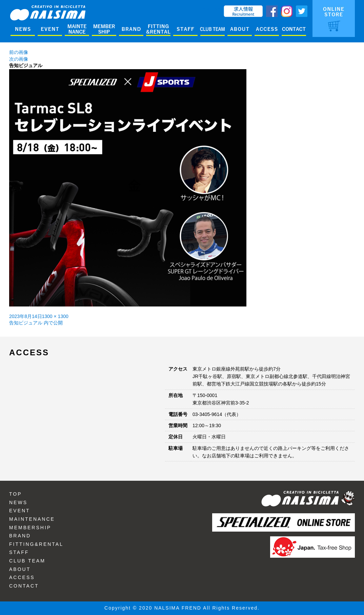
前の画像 (19, 52)
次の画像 (19, 59)
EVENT (20, 511)
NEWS (18, 502)
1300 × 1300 (55, 316)
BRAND (20, 536)
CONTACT (24, 586)
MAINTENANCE (32, 519)
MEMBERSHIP (30, 528)
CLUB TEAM (27, 561)
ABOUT (20, 569)
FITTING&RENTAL (36, 544)
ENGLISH (210, 8)
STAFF (19, 552)
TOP (16, 494)
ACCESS (22, 577)
